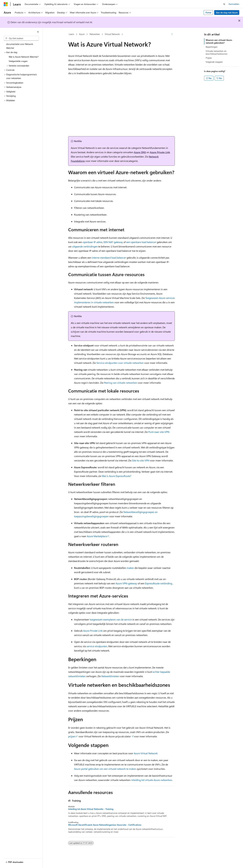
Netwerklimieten (110, 676)
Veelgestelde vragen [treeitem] (18, 61)
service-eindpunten (97, 646)
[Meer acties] (172, 34)
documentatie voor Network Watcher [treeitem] (20, 46)
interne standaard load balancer (109, 258)
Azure (82, 34)
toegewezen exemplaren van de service (111, 619)
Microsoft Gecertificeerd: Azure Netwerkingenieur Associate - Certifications (105, 825)
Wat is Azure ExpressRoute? (117, 476)
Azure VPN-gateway (126, 583)
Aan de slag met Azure (227, 12)
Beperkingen (212, 47)
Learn (71, 34)
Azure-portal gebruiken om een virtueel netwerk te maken (105, 769)
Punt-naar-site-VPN (159, 432)
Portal (208, 12)
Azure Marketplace (97, 536)
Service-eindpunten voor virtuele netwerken (120, 363)
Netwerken (95, 34)
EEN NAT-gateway (113, 242)
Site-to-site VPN (141, 460)
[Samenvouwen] (38, 32)
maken (130, 568)
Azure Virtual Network (146, 753)
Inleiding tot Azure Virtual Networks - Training (91, 809)
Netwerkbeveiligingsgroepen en (140, 512)
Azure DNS (140, 152)
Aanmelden (234, 4)
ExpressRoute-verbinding (159, 583)
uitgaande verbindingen (85, 246)
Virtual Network (112, 34)
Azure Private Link (160, 152)
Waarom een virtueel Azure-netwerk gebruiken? (219, 41)
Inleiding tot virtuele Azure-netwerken (152, 780)
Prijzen (209, 58)
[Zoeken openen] (224, 4)
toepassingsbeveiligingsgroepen (91, 516)
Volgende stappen (214, 62)
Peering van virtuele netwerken (121, 383)
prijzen (72, 736)
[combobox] (21, 38)
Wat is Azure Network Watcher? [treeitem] (24, 57)
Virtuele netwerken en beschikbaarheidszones (216, 52)
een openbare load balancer (141, 242)
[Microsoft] (6, 4)
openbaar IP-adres (93, 242)
